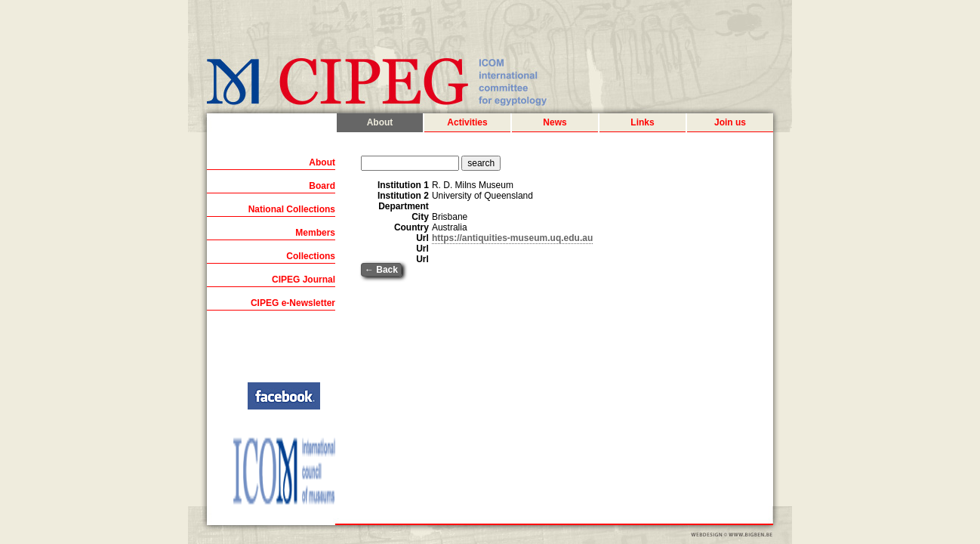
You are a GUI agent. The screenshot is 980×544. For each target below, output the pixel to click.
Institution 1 (403, 185)
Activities (467, 122)
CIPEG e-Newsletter (293, 303)
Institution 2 (403, 196)
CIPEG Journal (304, 280)
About (380, 122)
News (555, 122)
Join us (730, 122)
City (420, 217)
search (481, 163)
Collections (311, 256)
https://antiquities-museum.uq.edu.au (512, 238)
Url (422, 238)
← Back (381, 270)
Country (411, 227)
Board (322, 186)
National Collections (292, 209)
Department (404, 206)
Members (315, 233)
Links (642, 122)
